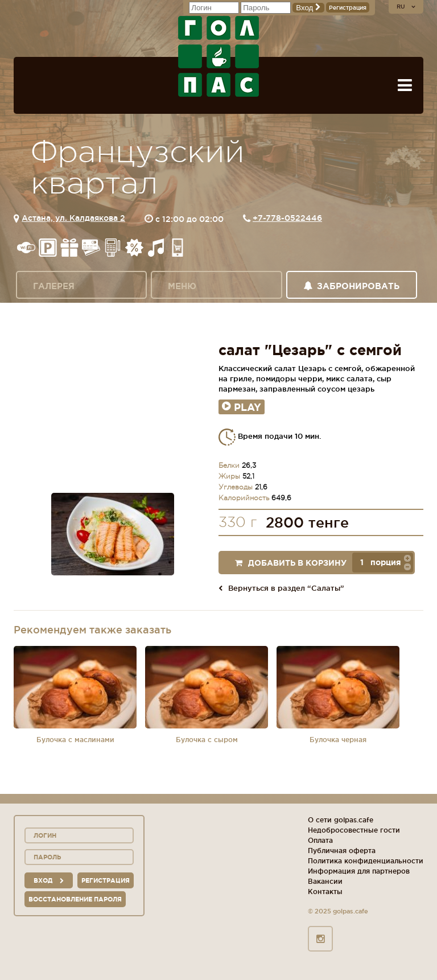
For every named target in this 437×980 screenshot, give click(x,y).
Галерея (54, 286)
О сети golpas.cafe (341, 820)
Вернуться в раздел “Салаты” (281, 588)
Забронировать (351, 286)
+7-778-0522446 (287, 218)
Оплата (320, 840)
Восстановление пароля (75, 899)
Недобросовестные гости (354, 830)
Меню (182, 286)
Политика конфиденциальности (366, 861)
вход (49, 880)
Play (242, 407)
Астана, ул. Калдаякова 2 (73, 218)
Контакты (325, 892)
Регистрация (348, 8)
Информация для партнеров (359, 871)
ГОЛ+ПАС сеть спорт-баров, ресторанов (218, 56)
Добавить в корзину (291, 563)
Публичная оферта (342, 851)
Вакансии (325, 881)
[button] (407, 558)
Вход (308, 8)
